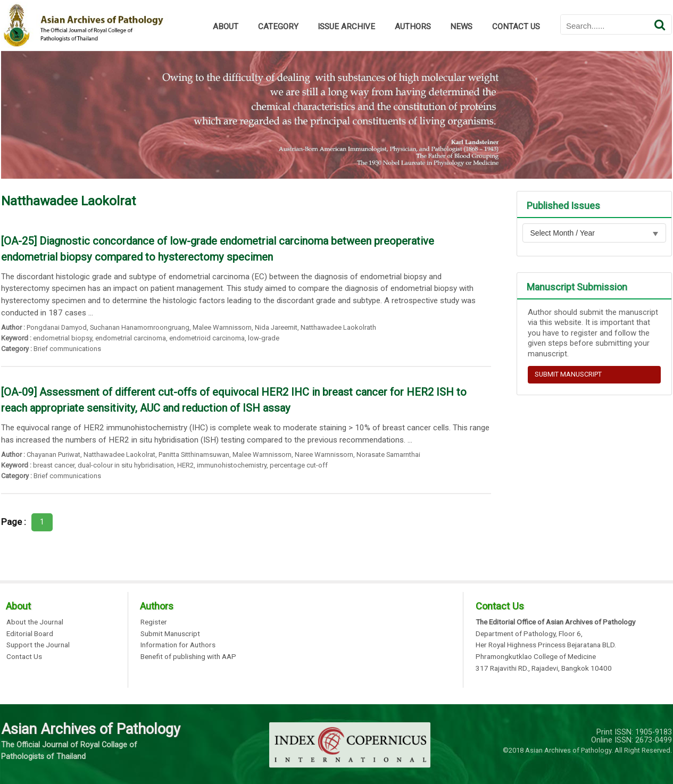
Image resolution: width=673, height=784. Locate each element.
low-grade (264, 338)
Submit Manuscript (170, 634)
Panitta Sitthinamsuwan (194, 454)
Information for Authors (178, 645)
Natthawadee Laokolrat (119, 454)
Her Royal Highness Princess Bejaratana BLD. (546, 645)
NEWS (461, 27)
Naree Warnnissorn (324, 454)
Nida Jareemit (276, 327)
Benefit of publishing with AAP (188, 657)
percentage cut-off (299, 465)
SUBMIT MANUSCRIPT (568, 374)
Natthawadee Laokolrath (338, 327)
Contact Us (24, 657)
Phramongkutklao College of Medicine (536, 657)
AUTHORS (413, 27)
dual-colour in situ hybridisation (126, 465)
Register (154, 622)
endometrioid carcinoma (207, 338)
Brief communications (67, 349)
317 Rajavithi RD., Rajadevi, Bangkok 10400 (544, 669)
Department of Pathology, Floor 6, (529, 634)
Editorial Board (30, 634)
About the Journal (35, 622)
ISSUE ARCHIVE (346, 27)
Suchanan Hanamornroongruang (140, 327)
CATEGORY (278, 27)
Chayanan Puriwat (53, 454)
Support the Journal (38, 645)
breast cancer (54, 465)
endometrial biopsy (63, 338)
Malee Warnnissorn (222, 327)
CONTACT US (516, 27)
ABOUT (226, 27)
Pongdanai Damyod (57, 327)
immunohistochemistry (232, 465)
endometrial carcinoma (131, 338)
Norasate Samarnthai (388, 454)
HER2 (185, 465)
